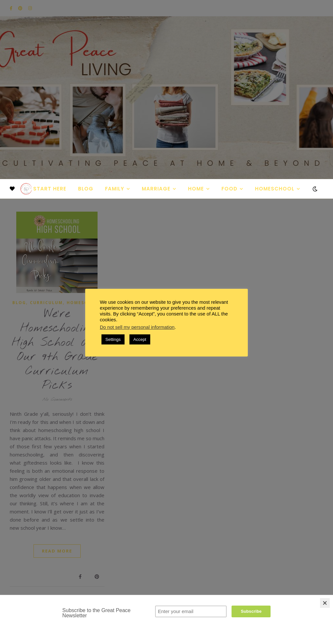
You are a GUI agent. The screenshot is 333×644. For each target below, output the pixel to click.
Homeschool (275, 189)
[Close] (325, 603)
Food (229, 189)
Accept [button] (140, 339)
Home (196, 189)
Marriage (156, 189)
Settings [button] (113, 339)
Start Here (50, 189)
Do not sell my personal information (137, 327)
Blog (86, 189)
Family (115, 189)
